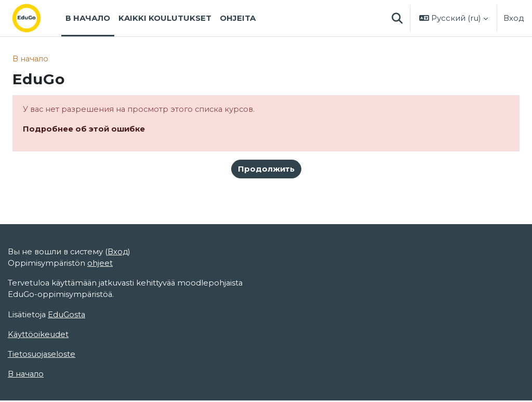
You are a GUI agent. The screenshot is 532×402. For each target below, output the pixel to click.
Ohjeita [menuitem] (238, 18)
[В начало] (35, 18)
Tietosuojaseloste (42, 356)
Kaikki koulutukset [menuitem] (165, 18)
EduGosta (68, 316)
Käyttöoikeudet (38, 335)
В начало (31, 59)
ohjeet (101, 264)
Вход (514, 18)
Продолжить (266, 170)
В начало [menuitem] (88, 18)
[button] (397, 18)
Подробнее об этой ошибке (84, 129)
